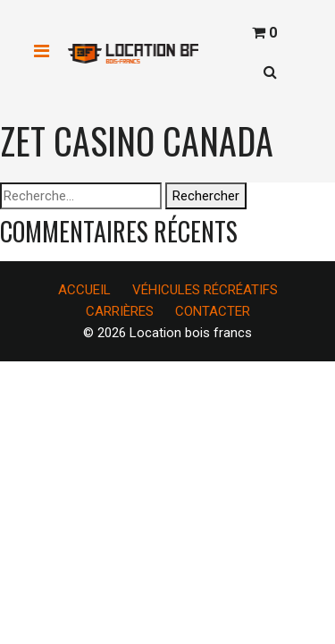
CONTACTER (213, 311)
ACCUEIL (84, 290)
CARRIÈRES (120, 311)
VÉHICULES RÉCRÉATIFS (205, 290)
